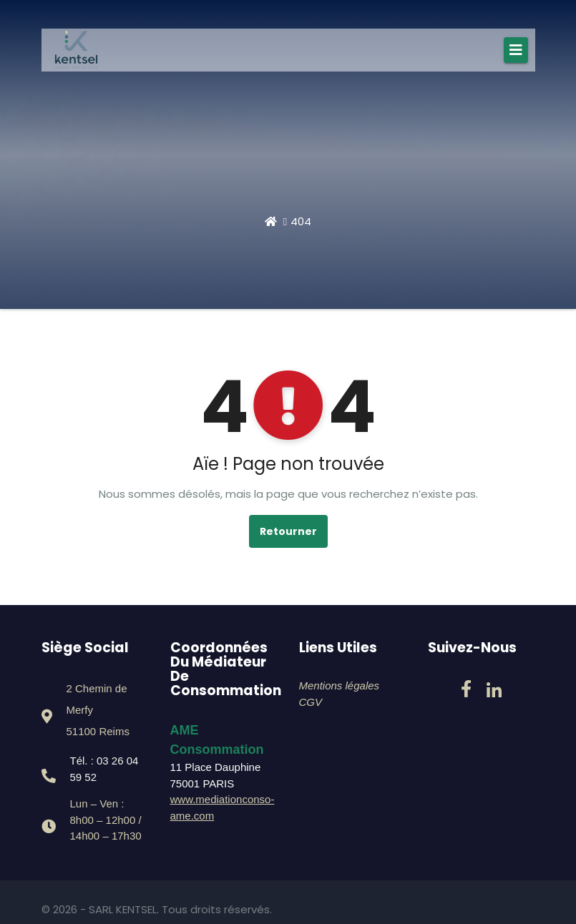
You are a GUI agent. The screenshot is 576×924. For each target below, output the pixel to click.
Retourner (288, 531)
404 (301, 221)
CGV (311, 702)
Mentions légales (340, 685)
